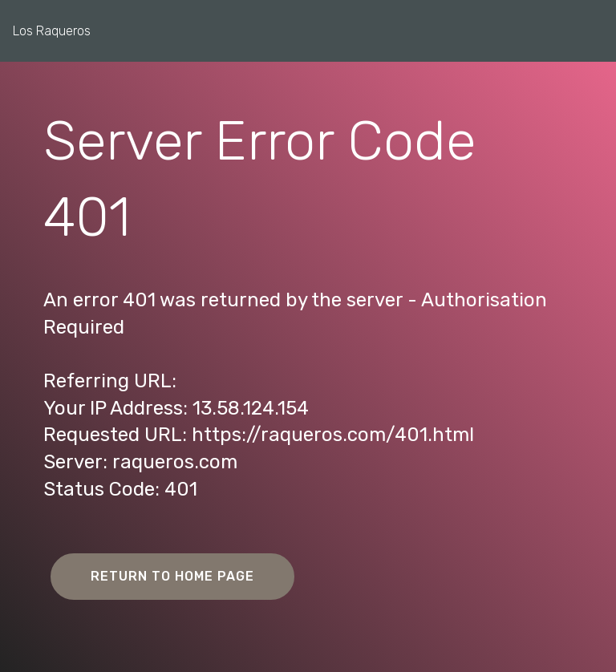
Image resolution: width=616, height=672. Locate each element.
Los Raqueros (52, 31)
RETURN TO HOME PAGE (172, 576)
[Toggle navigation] (591, 26)
